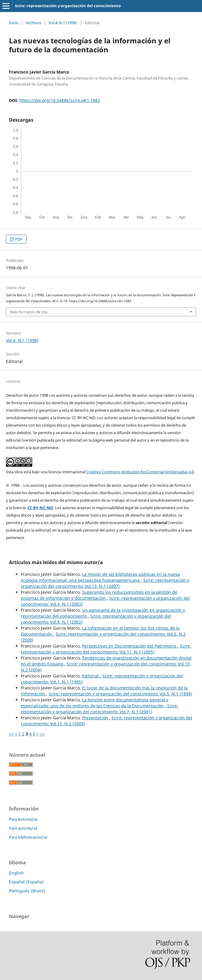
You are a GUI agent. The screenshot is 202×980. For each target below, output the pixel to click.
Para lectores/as (23, 819)
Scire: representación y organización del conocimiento (68, 6)
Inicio (14, 23)
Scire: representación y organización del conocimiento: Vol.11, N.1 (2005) (106, 649)
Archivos (34, 23)
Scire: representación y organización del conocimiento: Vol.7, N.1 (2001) (100, 709)
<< (11, 734)
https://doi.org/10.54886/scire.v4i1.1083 (60, 100)
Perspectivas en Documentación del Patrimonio (130, 646)
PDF (18, 239)
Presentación (96, 718)
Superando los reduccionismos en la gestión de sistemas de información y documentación (99, 595)
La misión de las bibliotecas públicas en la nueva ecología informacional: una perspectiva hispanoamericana (100, 577)
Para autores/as (23, 828)
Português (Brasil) (27, 891)
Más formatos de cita (29, 312)
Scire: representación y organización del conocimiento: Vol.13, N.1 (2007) (105, 583)
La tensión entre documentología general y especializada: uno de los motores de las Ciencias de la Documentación (95, 703)
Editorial (91, 676)
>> (42, 734)
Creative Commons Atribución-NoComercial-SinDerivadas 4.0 (140, 472)
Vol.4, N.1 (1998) (63, 23)
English (16, 873)
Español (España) (26, 882)
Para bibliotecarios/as (28, 837)
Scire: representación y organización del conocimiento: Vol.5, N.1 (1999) (120, 694)
